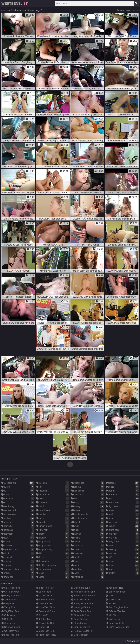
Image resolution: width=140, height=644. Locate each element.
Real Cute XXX (115, 623)
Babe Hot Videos (81, 600)
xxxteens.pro (113, 619)
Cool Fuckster (79, 635)
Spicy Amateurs (11, 627)
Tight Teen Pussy (46, 635)
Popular (120, 10)
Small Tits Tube (80, 619)
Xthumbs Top (79, 623)
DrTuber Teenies (115, 611)
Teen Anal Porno (46, 611)
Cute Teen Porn (45, 631)
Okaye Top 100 (10, 603)
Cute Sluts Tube (80, 588)
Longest (135, 10)
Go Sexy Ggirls (45, 596)
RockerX (42, 615)
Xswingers (8, 623)
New (128, 10)
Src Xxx (111, 603)
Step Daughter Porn (117, 607)
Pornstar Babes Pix (82, 631)
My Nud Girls (114, 600)
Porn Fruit (43, 627)
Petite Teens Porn (81, 611)
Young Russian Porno (83, 596)
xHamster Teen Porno (83, 592)
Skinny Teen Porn (116, 592)
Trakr (110, 596)
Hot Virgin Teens (81, 607)
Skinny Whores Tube (117, 627)
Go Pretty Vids (10, 631)
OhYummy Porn (11, 592)
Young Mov (8, 607)
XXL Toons (113, 615)
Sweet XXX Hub (46, 600)
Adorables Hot (114, 588)
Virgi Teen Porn (10, 611)
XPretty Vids (9, 600)
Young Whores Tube (83, 603)
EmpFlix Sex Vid (81, 627)
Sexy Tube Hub (45, 623)
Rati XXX (7, 619)
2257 (136, 641)
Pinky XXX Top (80, 615)
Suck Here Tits (45, 588)
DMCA (130, 641)
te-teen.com (44, 592)
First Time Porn (10, 635)
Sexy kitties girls (11, 588)
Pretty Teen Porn (11, 596)
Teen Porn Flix (45, 603)
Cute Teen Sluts (46, 607)
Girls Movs (8, 615)
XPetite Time (44, 619)
